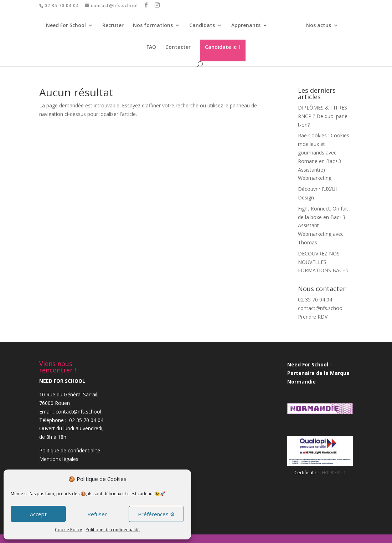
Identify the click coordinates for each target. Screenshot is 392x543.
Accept (38, 514)
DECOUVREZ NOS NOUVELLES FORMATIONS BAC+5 (323, 262)
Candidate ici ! (213, 47)
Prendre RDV (313, 317)
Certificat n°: (308, 472)
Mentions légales (59, 459)
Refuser (97, 514)
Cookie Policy (68, 530)
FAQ (340, 26)
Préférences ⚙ (156, 514)
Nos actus (306, 26)
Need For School (59, 26)
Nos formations (146, 26)
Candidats (195, 26)
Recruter (106, 26)
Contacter (169, 47)
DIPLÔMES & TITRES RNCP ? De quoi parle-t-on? (324, 116)
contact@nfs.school (321, 308)
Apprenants (239, 26)
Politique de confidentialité (113, 530)
